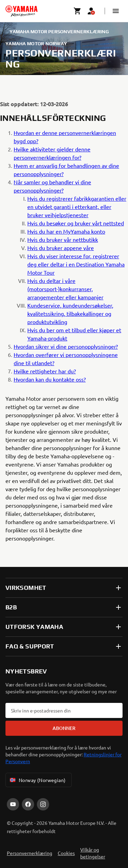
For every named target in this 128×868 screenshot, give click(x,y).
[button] (116, 11)
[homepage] (22, 11)
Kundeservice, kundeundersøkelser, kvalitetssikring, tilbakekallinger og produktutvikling (70, 313)
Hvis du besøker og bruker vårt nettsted (76, 223)
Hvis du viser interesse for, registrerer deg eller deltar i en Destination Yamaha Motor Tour (76, 264)
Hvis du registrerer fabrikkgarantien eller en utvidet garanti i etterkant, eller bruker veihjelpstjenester (77, 207)
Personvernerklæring (30, 853)
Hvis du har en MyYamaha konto (66, 231)
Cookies (66, 853)
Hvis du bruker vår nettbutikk (63, 239)
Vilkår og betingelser (93, 853)
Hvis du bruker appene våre (61, 248)
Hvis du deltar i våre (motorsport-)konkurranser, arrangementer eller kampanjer (65, 289)
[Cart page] (77, 11)
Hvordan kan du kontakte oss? (50, 379)
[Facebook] (28, 804)
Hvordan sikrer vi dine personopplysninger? (66, 346)
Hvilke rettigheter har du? (45, 371)
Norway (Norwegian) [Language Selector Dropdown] (37, 780)
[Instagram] (43, 804)
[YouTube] (13, 804)
